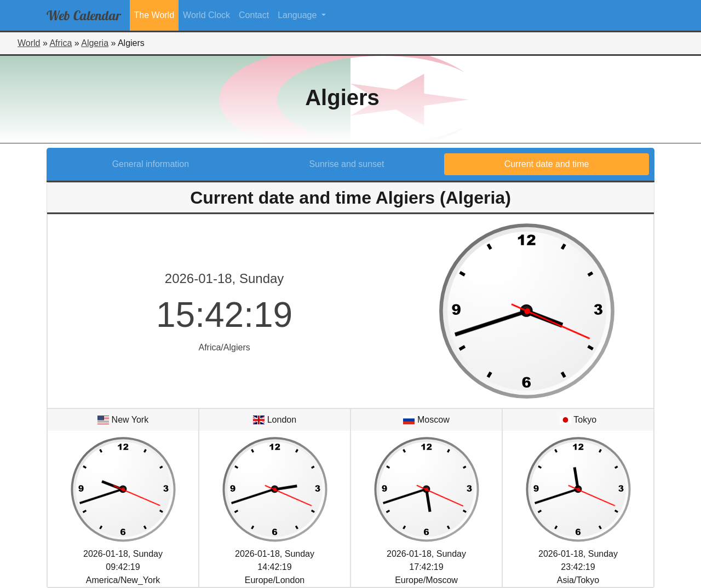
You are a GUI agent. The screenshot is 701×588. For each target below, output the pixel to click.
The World (154, 15)
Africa (61, 43)
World (29, 43)
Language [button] (298, 15)
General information (151, 164)
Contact (254, 15)
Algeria (95, 43)
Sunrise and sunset (346, 164)
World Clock (206, 15)
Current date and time (547, 164)
